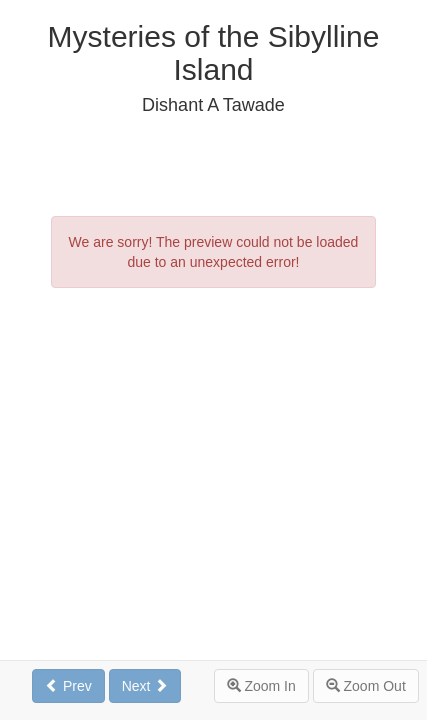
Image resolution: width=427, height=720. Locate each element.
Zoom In (261, 686)
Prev (68, 686)
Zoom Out (366, 686)
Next (145, 686)
